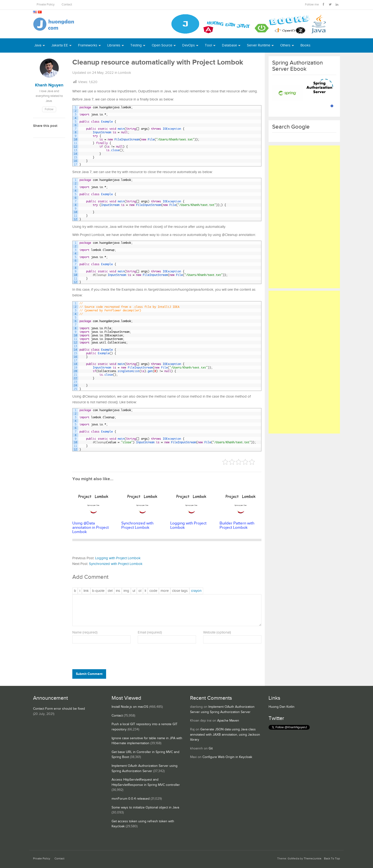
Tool (208, 45)
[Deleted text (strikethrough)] (110, 591)
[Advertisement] (304, 217)
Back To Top (332, 859)
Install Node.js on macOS (130, 707)
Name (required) (85, 632)
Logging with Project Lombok (118, 558)
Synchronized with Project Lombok (116, 564)
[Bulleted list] (134, 591)
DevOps (189, 45)
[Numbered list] (140, 591)
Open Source (162, 45)
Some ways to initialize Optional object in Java (145, 808)
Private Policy (46, 5)
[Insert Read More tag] (165, 591)
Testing (136, 45)
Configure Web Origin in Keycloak (227, 757)
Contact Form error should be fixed (59, 709)
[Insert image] (126, 591)
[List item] (145, 591)
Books (305, 45)
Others (285, 45)
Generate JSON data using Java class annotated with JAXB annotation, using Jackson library (225, 735)
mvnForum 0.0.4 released (131, 799)
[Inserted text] (118, 591)
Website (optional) (217, 632)
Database (229, 45)
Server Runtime (259, 45)
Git (211, 748)
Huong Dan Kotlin (282, 707)
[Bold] (75, 591)
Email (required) (150, 632)
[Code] (153, 591)
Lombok (125, 73)
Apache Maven (228, 721)
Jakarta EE (60, 45)
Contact (67, 5)
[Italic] (80, 591)
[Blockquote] (98, 591)
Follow (49, 109)
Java (38, 45)
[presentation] (105, 657)
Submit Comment (89, 674)
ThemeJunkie (313, 859)
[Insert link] (86, 591)
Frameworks (88, 45)
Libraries (114, 45)
